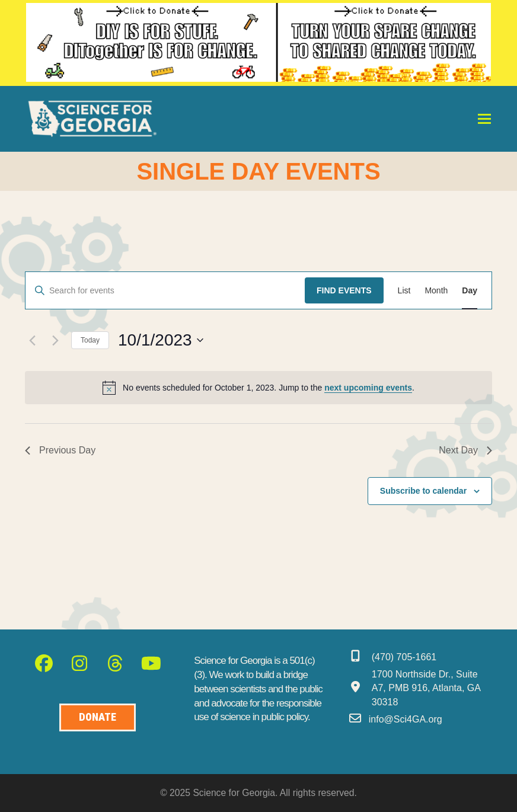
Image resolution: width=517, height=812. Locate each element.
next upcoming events (368, 388)
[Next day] (55, 340)
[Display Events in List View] (404, 291)
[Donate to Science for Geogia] (98, 717)
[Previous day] (32, 340)
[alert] (258, 388)
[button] (484, 119)
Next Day (465, 450)
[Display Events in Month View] (436, 291)
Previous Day (60, 450)
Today (90, 340)
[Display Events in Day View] (470, 291)
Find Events (344, 290)
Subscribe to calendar (423, 491)
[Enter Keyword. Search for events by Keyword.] (165, 291)
